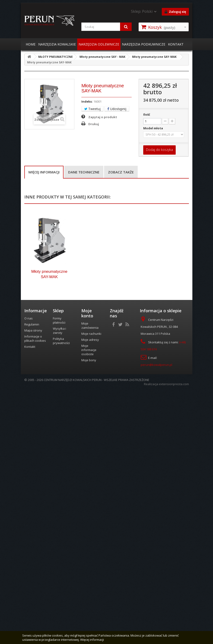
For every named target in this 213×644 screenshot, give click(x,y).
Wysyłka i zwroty (59, 589)
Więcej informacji (44, 172)
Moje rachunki (91, 592)
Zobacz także (121, 172)
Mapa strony (33, 588)
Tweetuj (92, 109)
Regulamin (32, 582)
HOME (31, 44)
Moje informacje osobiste (89, 608)
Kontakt (30, 605)
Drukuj (94, 124)
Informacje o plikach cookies (35, 596)
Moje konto (87, 571)
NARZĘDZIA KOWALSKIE (57, 44)
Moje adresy (90, 598)
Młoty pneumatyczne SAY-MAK (49, 532)
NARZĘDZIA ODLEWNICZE (99, 44)
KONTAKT (176, 44)
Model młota (153, 128)
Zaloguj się (175, 12)
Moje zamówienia (90, 583)
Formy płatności (59, 578)
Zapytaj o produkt (103, 117)
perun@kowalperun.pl (156, 623)
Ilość (147, 114)
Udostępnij (117, 109)
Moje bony (89, 618)
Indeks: (87, 101)
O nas (29, 576)
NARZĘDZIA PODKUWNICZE (144, 44)
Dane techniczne (84, 172)
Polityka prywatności (61, 599)
